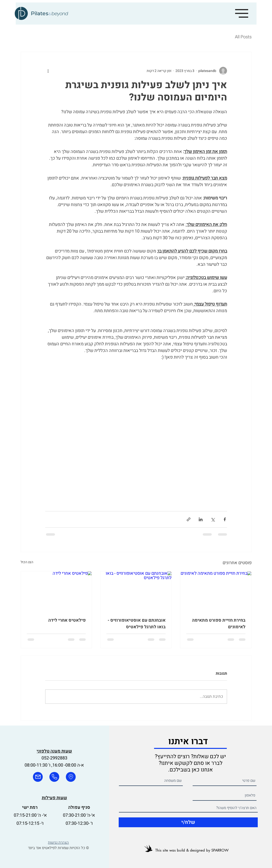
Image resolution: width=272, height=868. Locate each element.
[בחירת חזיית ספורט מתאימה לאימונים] (216, 591)
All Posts (243, 37)
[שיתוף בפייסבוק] (225, 519)
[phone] (54, 777)
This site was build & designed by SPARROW (192, 850)
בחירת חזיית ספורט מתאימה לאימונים (219, 624)
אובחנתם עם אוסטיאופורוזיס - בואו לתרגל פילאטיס (137, 624)
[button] (242, 13)
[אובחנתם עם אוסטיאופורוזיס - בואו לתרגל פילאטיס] (136, 591)
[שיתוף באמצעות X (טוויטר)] (213, 519)
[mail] (38, 777)
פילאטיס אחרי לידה (67, 620)
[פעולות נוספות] (48, 71)
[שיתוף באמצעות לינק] (189, 519)
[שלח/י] (188, 822)
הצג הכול (27, 562)
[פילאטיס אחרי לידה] (56, 591)
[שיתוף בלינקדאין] (201, 519)
